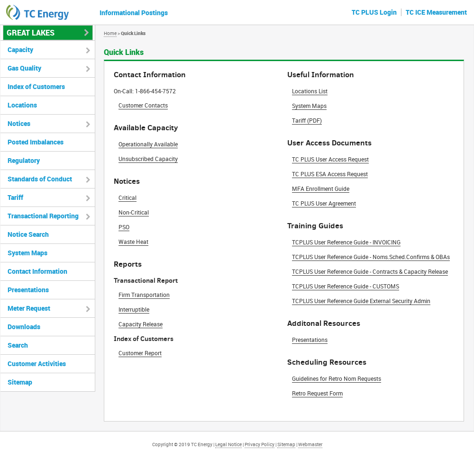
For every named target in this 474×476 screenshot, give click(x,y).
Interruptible (134, 309)
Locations (22, 105)
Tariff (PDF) (307, 120)
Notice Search (28, 234)
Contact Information (37, 271)
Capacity (20, 49)
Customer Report (140, 353)
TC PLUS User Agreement (324, 203)
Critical (128, 198)
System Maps (309, 106)
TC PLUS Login (374, 12)
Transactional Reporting (43, 216)
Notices (19, 123)
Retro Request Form (317, 393)
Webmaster (310, 444)
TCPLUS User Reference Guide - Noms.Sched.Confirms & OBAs (371, 257)
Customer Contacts (143, 105)
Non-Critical (134, 212)
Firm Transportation (144, 295)
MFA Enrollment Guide (321, 189)
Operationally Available (148, 144)
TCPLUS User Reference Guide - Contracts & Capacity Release (370, 271)
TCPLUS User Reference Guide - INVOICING (346, 242)
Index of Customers (36, 86)
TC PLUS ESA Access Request (330, 174)
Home (110, 33)
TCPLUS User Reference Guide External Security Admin (361, 301)
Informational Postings (134, 13)
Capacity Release (141, 324)
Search (18, 345)
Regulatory (24, 160)
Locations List (310, 91)
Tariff (15, 197)
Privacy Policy (260, 444)
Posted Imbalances (36, 142)
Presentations (310, 340)
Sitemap (20, 382)
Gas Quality (24, 68)
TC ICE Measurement (436, 12)
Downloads (24, 327)
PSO (124, 227)
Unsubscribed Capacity (148, 159)
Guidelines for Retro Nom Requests (337, 378)
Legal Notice (228, 444)
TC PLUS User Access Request (330, 159)
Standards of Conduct (40, 179)
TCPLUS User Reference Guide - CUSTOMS (346, 286)
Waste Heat (133, 242)
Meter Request (29, 308)
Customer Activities (37, 364)
